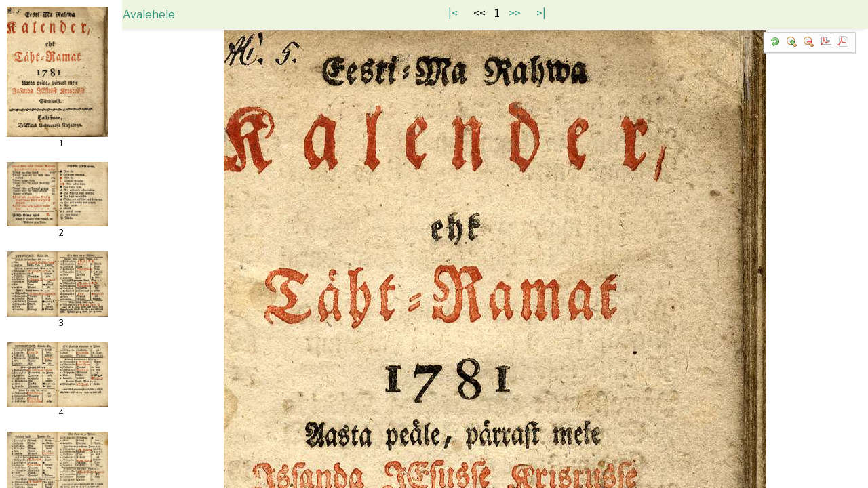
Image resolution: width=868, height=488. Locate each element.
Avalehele (161, 15)
